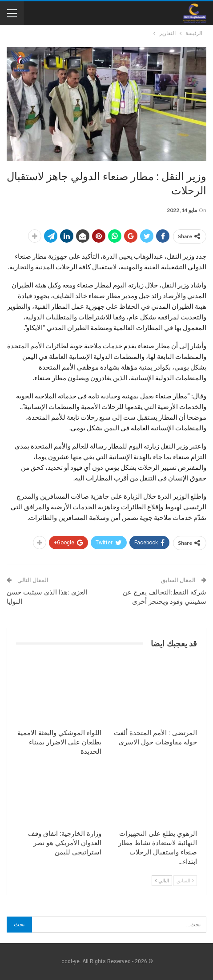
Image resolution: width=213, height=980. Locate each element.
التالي (162, 880)
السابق (185, 880)
